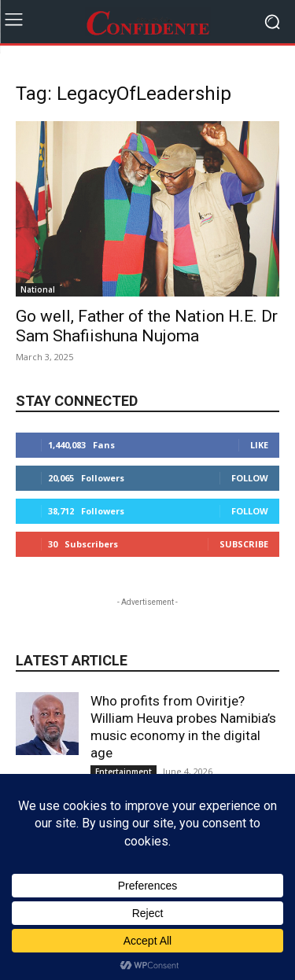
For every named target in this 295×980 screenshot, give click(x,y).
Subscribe (244, 544)
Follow (250, 478)
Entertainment (124, 772)
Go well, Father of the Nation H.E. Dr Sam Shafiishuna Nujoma (147, 326)
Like (259, 445)
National (38, 289)
